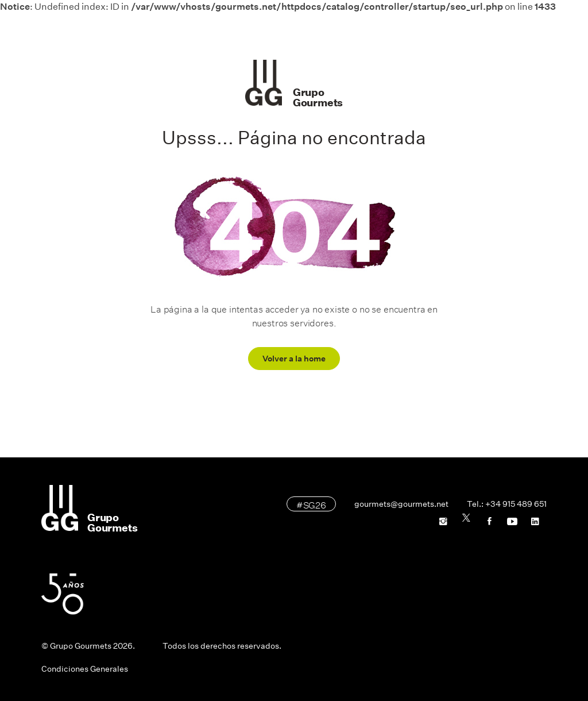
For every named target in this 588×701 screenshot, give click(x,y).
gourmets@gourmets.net (401, 504)
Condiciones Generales (85, 669)
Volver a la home (294, 359)
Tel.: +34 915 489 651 (507, 504)
